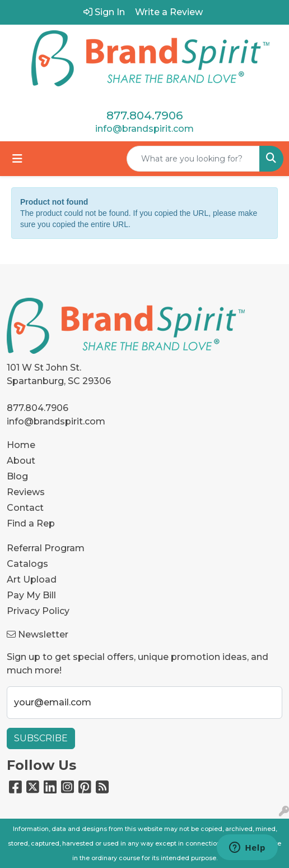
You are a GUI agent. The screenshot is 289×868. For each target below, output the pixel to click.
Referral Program (46, 548)
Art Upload (32, 580)
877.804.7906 (144, 116)
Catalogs (27, 564)
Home (21, 445)
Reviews (26, 492)
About (21, 461)
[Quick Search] (193, 159)
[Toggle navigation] (17, 159)
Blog (17, 476)
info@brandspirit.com (144, 129)
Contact (25, 508)
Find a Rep (31, 523)
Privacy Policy (38, 611)
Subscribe (41, 738)
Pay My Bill (31, 595)
